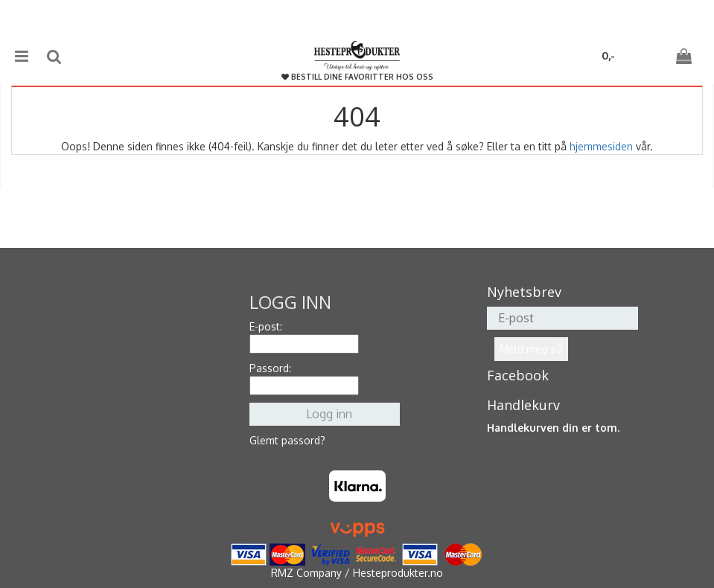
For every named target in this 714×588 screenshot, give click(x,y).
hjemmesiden (601, 146)
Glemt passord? (287, 440)
